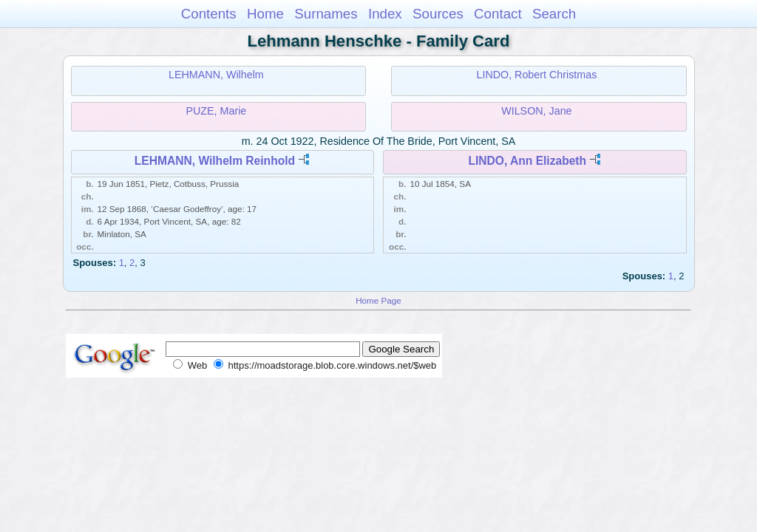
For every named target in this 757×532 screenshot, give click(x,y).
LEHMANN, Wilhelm (216, 75)
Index (385, 14)
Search (554, 14)
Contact (498, 14)
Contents (209, 14)
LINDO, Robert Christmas (536, 75)
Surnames (326, 14)
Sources (438, 14)
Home (265, 14)
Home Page (378, 300)
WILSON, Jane (536, 111)
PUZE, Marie (216, 111)
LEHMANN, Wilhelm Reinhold (215, 161)
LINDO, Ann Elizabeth (527, 161)
